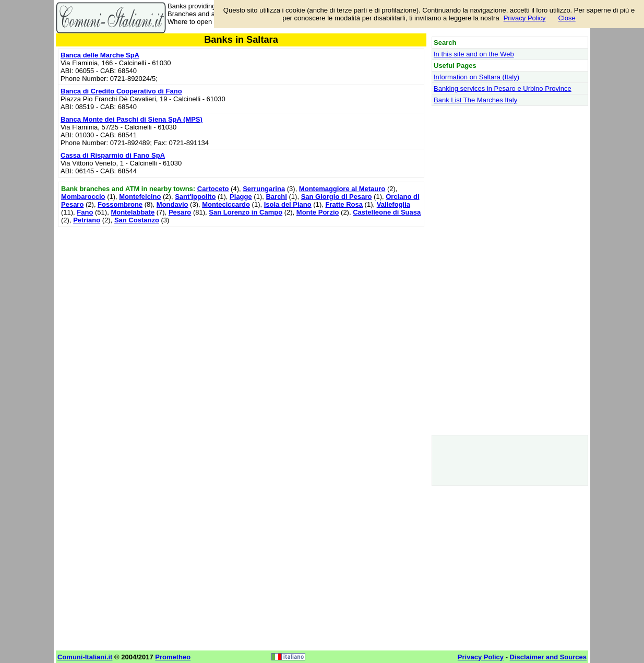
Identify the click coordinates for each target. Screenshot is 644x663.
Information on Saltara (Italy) (476, 77)
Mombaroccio (83, 197)
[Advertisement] (241, 303)
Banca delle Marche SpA (100, 55)
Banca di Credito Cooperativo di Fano (121, 91)
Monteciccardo (226, 204)
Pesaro (180, 212)
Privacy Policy (525, 18)
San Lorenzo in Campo (246, 212)
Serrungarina (264, 189)
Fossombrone (120, 204)
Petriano (87, 220)
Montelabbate (133, 212)
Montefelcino (140, 197)
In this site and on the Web (474, 54)
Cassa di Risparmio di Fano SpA (113, 155)
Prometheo (173, 657)
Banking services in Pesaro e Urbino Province (503, 88)
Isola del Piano (288, 204)
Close (567, 18)
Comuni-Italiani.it (85, 657)
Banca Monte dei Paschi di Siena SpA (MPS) (132, 119)
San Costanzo (137, 220)
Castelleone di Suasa (387, 212)
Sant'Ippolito (195, 197)
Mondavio (172, 204)
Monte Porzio (318, 212)
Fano (85, 212)
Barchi (276, 197)
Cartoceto (213, 189)
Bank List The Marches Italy (475, 100)
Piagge (241, 197)
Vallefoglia (393, 204)
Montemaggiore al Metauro (342, 189)
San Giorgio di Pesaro (337, 197)
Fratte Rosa (344, 204)
